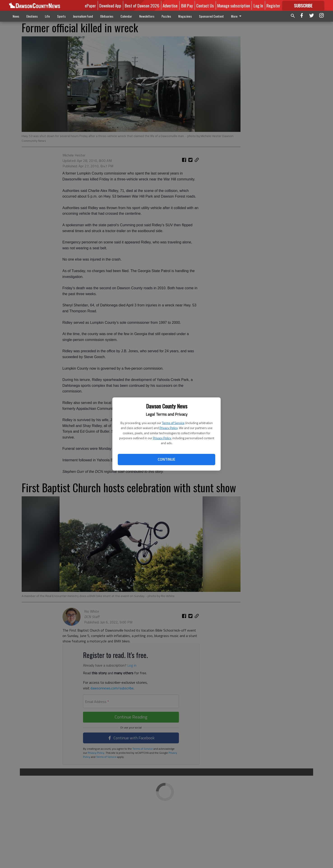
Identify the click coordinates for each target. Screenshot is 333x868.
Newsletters (147, 16)
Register (273, 5)
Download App (110, 5)
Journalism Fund (83, 16)
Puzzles (166, 16)
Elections (32, 16)
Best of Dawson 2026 (142, 5)
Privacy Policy (169, 428)
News (16, 16)
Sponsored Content (211, 16)
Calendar (126, 16)
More (237, 16)
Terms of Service (173, 423)
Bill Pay (187, 5)
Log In (258, 5)
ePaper (90, 5)
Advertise (170, 5)
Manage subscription (234, 5)
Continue (166, 459)
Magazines (185, 16)
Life (47, 16)
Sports (61, 16)
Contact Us (205, 5)
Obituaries (107, 16)
